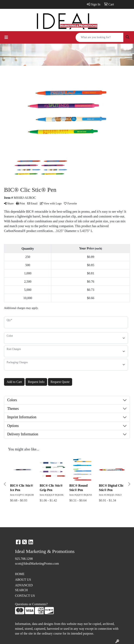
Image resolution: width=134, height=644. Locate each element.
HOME (20, 574)
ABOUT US (23, 580)
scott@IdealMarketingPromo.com (37, 563)
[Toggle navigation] (6, 37)
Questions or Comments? (31, 604)
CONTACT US (25, 596)
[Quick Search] (100, 37)
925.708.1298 (24, 559)
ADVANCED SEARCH (24, 588)
